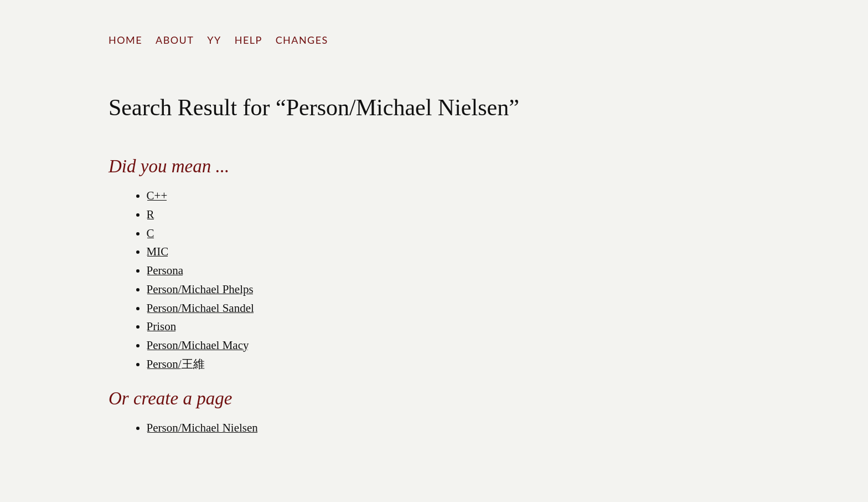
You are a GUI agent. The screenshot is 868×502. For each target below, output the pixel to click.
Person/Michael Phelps (200, 289)
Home (125, 40)
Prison (162, 326)
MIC (158, 252)
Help (249, 40)
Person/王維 (176, 364)
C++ (157, 196)
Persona (165, 270)
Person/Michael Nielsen (202, 428)
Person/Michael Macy (198, 345)
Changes (302, 40)
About (175, 40)
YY (214, 40)
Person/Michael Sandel (200, 308)
